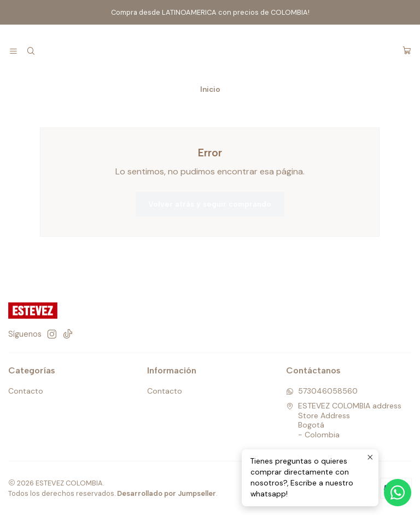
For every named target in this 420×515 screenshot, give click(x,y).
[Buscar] (30, 52)
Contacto (26, 391)
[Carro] (407, 51)
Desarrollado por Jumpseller (167, 493)
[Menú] (13, 52)
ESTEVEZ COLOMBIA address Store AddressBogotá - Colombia (344, 420)
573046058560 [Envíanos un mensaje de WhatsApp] (322, 391)
